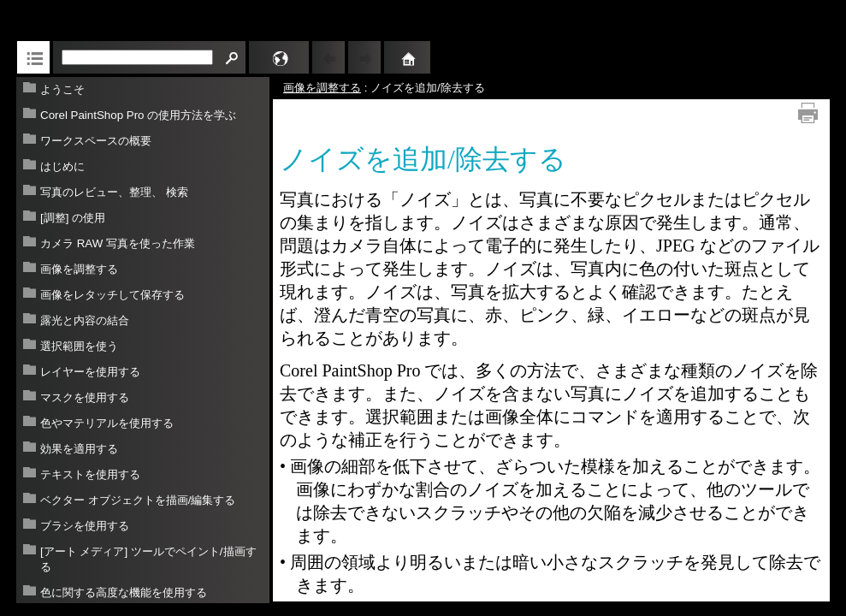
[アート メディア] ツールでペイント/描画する (148, 559)
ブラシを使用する (85, 526)
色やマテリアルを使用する (107, 423)
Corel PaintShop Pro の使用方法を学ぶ (138, 115)
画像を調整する (79, 269)
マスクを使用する (85, 397)
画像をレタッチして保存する (112, 295)
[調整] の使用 (73, 218)
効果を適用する (79, 449)
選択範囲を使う (79, 346)
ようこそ (62, 89)
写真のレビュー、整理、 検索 (114, 192)
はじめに (62, 166)
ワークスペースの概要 (96, 141)
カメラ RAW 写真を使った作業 (118, 243)
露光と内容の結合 (85, 320)
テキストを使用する (90, 474)
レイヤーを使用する (90, 372)
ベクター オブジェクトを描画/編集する (138, 500)
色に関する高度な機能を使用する (124, 592)
